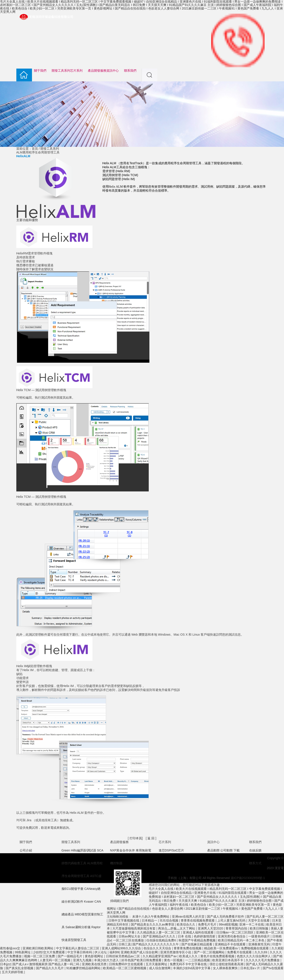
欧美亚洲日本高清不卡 (228, 960)
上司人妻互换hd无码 (232, 920)
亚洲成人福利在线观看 (199, 932)
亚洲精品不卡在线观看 (231, 944)
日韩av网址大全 (130, 936)
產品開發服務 (97, 71)
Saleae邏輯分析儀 (78, 927)
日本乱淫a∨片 (251, 968)
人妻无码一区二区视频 (55, 960)
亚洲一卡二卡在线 (252, 924)
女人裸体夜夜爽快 (226, 968)
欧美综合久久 (186, 924)
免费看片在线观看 (240, 952)
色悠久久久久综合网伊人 (254, 956)
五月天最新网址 (157, 964)
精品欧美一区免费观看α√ (222, 948)
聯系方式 (255, 863)
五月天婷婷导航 (13, 972)
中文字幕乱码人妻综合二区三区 (78, 948)
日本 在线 (185, 936)
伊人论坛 (101, 952)
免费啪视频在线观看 (255, 948)
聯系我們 (130, 71)
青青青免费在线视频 (188, 948)
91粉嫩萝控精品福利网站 (84, 968)
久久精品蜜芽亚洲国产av (160, 956)
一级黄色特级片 (260, 936)
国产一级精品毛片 (70, 956)
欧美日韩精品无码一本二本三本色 (242, 940)
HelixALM (23, 156)
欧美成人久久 (189, 956)
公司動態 (226, 850)
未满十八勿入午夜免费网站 (151, 917)
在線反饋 (255, 850)
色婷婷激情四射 (205, 936)
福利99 (114, 952)
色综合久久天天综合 (158, 948)
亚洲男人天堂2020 (211, 928)
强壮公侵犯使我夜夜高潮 (227, 964)
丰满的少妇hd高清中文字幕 (192, 968)
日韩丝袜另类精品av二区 (123, 956)
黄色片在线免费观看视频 (218, 956)
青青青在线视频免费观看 (198, 920)
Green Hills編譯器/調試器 (79, 850)
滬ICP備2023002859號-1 (248, 878)
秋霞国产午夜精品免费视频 (197, 940)
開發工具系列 (61, 71)
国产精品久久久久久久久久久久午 (156, 944)
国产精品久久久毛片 (50, 968)
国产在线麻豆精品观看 (197, 944)
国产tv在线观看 (273, 968)
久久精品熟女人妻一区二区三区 (159, 932)
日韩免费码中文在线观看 (126, 964)
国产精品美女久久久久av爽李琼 (153, 924)
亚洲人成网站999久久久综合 (122, 948)
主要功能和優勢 (27, 220)
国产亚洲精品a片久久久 (160, 936)
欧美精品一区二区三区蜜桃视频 (125, 968)
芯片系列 (76, 71)
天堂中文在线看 (259, 920)
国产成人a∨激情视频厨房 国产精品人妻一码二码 (46, 964)
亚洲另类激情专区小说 (176, 952)
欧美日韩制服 (260, 928)
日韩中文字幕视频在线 (124, 920)
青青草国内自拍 (237, 928)
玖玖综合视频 (169, 920)
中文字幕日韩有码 (80, 952)
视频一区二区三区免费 (40, 956)
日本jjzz (5, 964)
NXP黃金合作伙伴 (123, 850)
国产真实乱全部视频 (20, 968)
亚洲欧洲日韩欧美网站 (38, 948)
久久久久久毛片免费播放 (263, 960)
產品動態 (213, 850)
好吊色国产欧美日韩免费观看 (142, 960)
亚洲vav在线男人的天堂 (189, 917)
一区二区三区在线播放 (129, 940)
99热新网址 (23, 952)
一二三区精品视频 (198, 960)
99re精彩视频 (228, 924)
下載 (237, 850)
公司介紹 (26, 850)
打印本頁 (136, 838)
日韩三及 (125, 944)
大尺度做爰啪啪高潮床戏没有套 (134, 928)
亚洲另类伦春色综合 (232, 936)
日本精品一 (150, 920)
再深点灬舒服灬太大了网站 (177, 928)
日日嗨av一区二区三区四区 (235, 932)
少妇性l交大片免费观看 (49, 952)
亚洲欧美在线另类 (95, 964)
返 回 (151, 838)
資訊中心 (113, 71)
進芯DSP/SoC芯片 (171, 850)
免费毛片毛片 (208, 924)
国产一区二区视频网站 (210, 952)
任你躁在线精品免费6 (162, 940)
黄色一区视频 (174, 960)
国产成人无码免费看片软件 (226, 917)
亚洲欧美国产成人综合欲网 (140, 952)
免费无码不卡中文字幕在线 (189, 964)
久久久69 (261, 952)
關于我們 (40, 71)
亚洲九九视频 (83, 960)
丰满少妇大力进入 (107, 960)
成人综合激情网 (160, 968)
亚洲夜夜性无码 (260, 944)
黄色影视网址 (94, 956)
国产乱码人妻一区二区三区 (265, 917)
